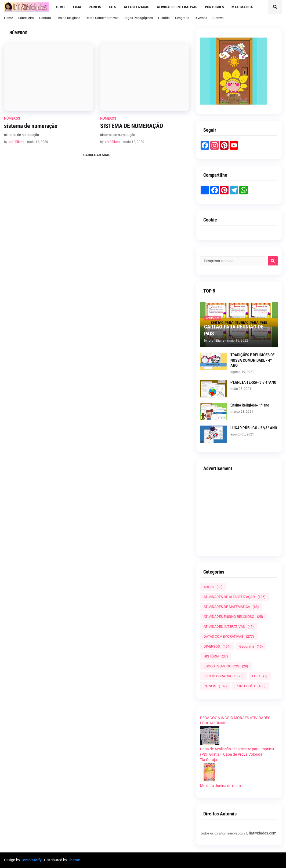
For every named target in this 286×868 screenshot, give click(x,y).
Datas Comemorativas (102, 18)
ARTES (213, 587)
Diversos (201, 18)
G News (218, 18)
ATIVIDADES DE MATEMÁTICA (231, 607)
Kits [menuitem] (113, 7)
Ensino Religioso (68, 18)
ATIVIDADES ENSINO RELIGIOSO (233, 617)
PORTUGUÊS (251, 686)
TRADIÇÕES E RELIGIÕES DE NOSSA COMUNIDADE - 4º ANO (252, 360)
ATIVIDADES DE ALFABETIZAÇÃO (235, 597)
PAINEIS (215, 686)
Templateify (31, 860)
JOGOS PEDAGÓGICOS (226, 666)
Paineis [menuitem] (95, 7)
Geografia (182, 18)
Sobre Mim (26, 18)
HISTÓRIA (216, 656)
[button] (275, 7)
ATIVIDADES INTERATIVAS (229, 627)
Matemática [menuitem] (242, 7)
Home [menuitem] (61, 7)
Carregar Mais (97, 155)
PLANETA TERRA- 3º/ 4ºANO (253, 382)
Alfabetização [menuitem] (137, 7)
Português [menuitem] (214, 7)
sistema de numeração (31, 126)
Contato (45, 18)
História (164, 18)
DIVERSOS (217, 646)
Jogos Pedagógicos (138, 18)
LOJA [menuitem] (77, 7)
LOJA (260, 676)
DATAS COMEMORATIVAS (229, 636)
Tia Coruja (209, 760)
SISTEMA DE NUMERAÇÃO (132, 126)
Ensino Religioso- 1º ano (250, 405)
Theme (74, 860)
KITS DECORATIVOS (224, 676)
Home (8, 18)
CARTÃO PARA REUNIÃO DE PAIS (234, 330)
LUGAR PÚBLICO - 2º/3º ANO (254, 428)
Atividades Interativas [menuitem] (177, 7)
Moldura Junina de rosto (220, 786)
